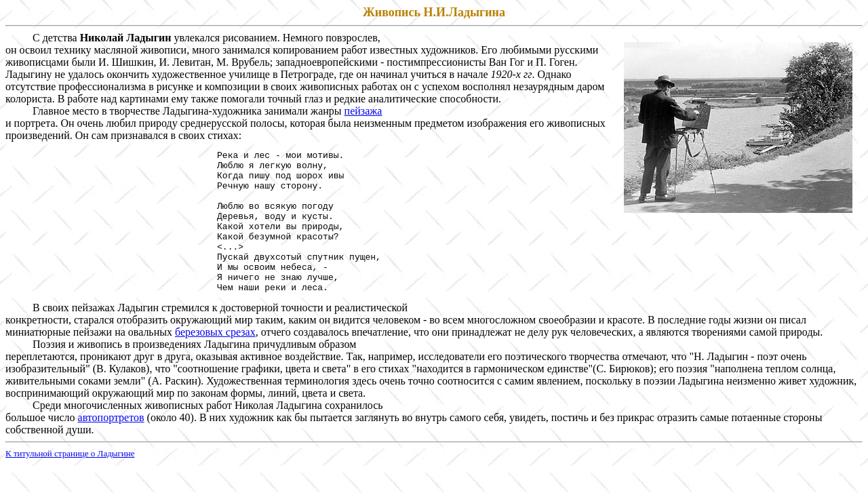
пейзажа (363, 111)
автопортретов (111, 446)
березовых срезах (215, 360)
